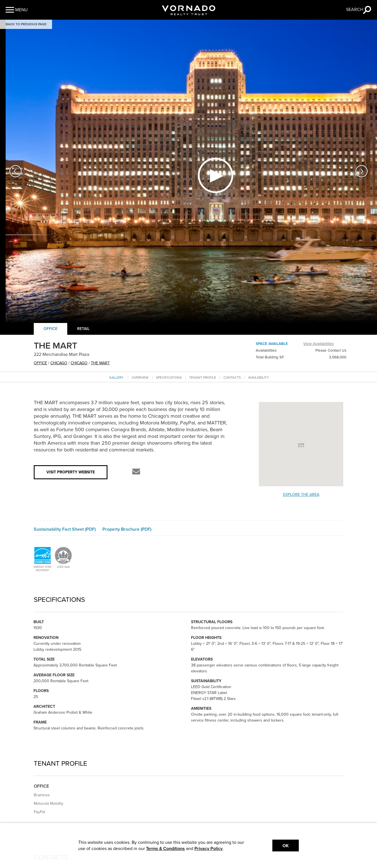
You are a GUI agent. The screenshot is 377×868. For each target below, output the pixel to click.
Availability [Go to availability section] (259, 378)
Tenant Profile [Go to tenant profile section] (203, 378)
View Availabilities (318, 344)
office (40, 363)
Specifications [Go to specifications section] (169, 378)
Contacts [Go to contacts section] (232, 378)
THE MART (100, 363)
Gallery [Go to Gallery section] (116, 378)
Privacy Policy (208, 849)
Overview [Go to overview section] (140, 378)
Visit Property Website (71, 472)
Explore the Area (301, 495)
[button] (17, 10)
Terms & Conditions (165, 849)
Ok (286, 846)
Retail (83, 329)
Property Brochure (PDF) (127, 529)
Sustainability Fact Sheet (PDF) (65, 529)
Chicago (59, 363)
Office (51, 329)
